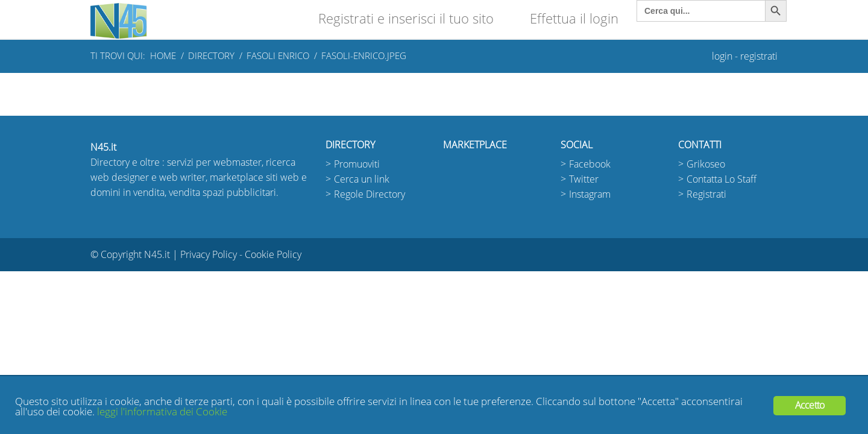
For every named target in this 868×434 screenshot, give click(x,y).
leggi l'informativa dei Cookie (162, 412)
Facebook (590, 164)
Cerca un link (362, 179)
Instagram (590, 194)
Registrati (706, 194)
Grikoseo (706, 164)
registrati (759, 56)
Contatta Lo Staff (722, 179)
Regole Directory (370, 194)
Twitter (584, 179)
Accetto (810, 405)
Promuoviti (357, 164)
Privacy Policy (209, 255)
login (722, 56)
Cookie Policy (273, 255)
